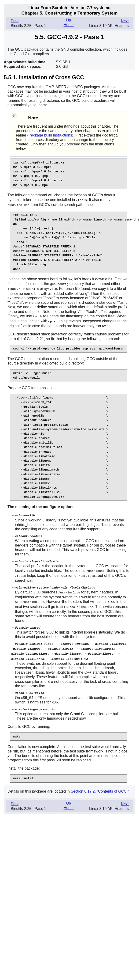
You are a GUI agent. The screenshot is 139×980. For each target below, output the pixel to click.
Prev (15, 21)
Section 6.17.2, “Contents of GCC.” (100, 786)
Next (125, 21)
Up (69, 20)
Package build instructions (50, 135)
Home (69, 25)
